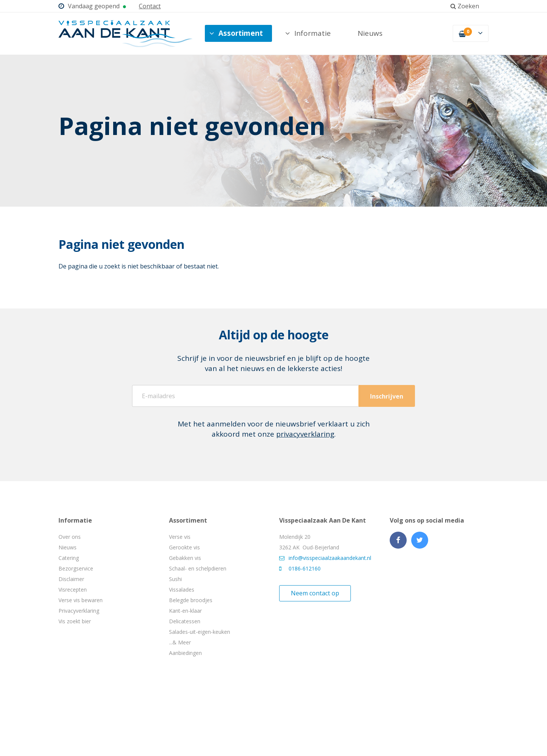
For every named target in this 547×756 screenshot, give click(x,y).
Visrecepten (73, 590)
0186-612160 (300, 568)
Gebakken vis (185, 558)
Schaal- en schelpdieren (198, 568)
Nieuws (370, 33)
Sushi (175, 579)
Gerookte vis (184, 547)
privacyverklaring (305, 434)
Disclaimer (71, 579)
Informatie (308, 33)
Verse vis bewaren (81, 600)
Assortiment (236, 33)
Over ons (70, 537)
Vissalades (182, 590)
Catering (69, 558)
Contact (150, 6)
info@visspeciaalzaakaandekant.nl (325, 558)
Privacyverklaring (79, 611)
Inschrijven (387, 396)
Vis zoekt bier (75, 621)
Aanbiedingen (185, 653)
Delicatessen (185, 621)
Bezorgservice (76, 568)
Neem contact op (315, 593)
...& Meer (180, 642)
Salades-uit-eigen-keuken (200, 632)
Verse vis (180, 537)
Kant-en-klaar (185, 611)
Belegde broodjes (191, 600)
